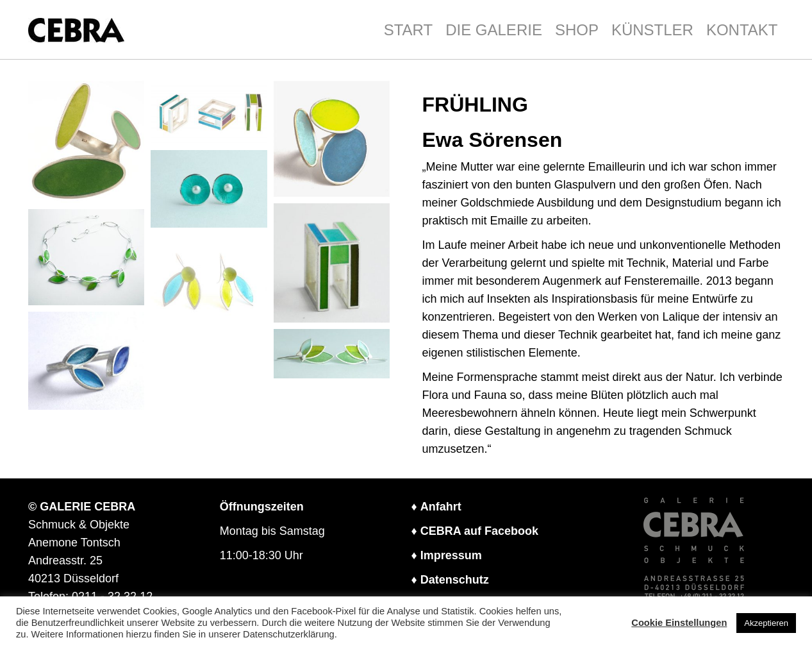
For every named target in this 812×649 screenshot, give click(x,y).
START (408, 30)
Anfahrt (441, 507)
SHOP (577, 30)
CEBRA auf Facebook (479, 531)
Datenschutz (455, 580)
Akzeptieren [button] (766, 623)
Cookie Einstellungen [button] (679, 623)
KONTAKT (742, 30)
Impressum (451, 555)
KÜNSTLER (652, 30)
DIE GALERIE (494, 30)
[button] (87, 142)
